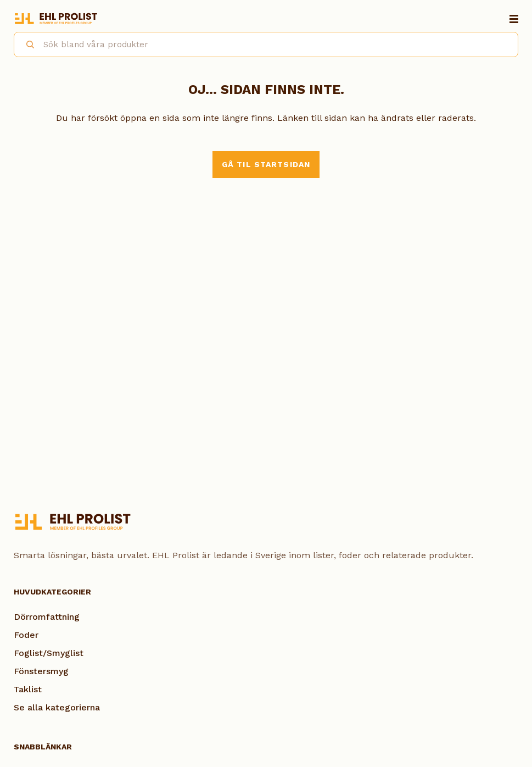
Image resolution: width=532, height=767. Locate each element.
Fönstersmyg (41, 671)
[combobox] (266, 45)
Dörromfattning (47, 617)
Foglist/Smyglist (49, 653)
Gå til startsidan (266, 164)
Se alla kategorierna (57, 707)
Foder (26, 635)
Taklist (28, 689)
